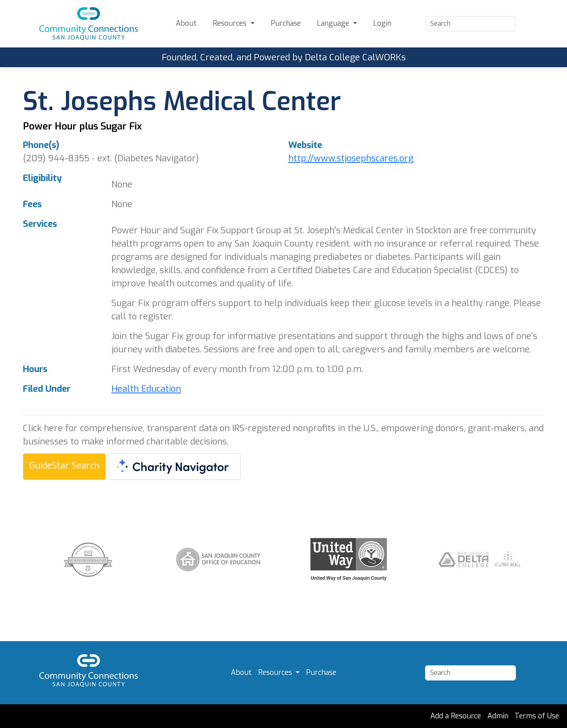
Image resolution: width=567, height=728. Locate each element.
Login (382, 23)
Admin (498, 716)
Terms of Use (537, 716)
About (186, 23)
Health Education (146, 389)
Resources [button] (231, 23)
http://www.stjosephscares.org (351, 158)
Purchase (286, 23)
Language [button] (334, 23)
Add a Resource (456, 716)
